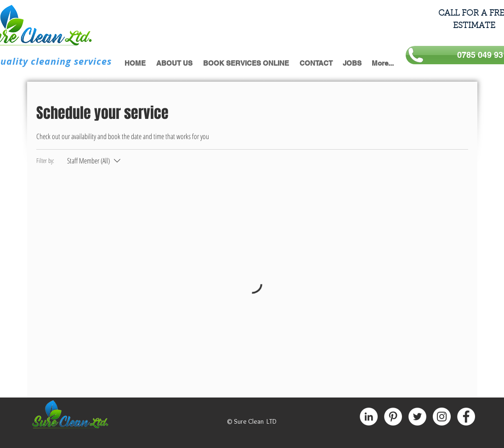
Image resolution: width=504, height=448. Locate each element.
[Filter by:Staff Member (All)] (95, 161)
